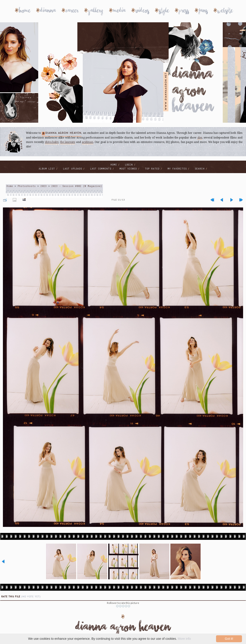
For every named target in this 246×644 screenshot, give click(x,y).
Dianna (48, 11)
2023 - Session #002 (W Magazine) (77, 186)
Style (164, 11)
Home (25, 11)
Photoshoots (27, 186)
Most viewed (128, 169)
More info (184, 639)
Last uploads (73, 169)
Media (119, 11)
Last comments (101, 169)
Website (225, 11)
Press (184, 11)
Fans (203, 11)
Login (129, 165)
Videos (142, 11)
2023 (44, 186)
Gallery (96, 11)
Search (200, 169)
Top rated (152, 169)
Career (72, 11)
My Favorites (177, 169)
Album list (47, 169)
